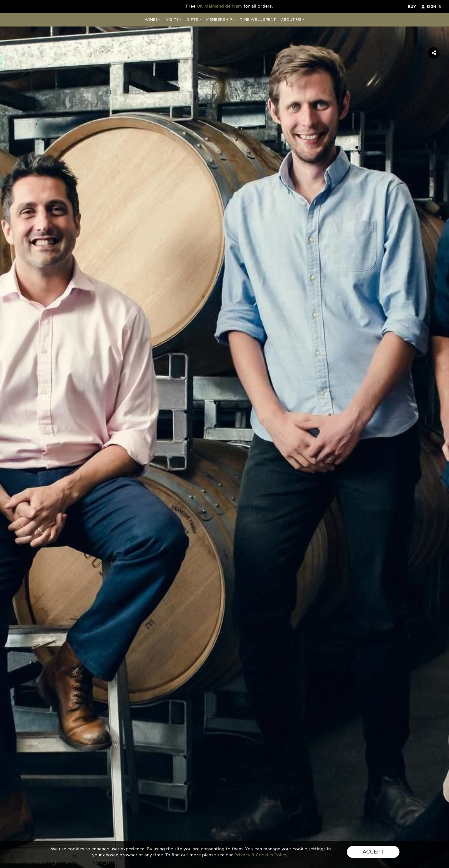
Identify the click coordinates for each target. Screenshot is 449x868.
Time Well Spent (258, 20)
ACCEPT (373, 852)
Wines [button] (151, 20)
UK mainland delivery (220, 6)
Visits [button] (172, 20)
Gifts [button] (192, 20)
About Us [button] (291, 20)
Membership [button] (219, 20)
